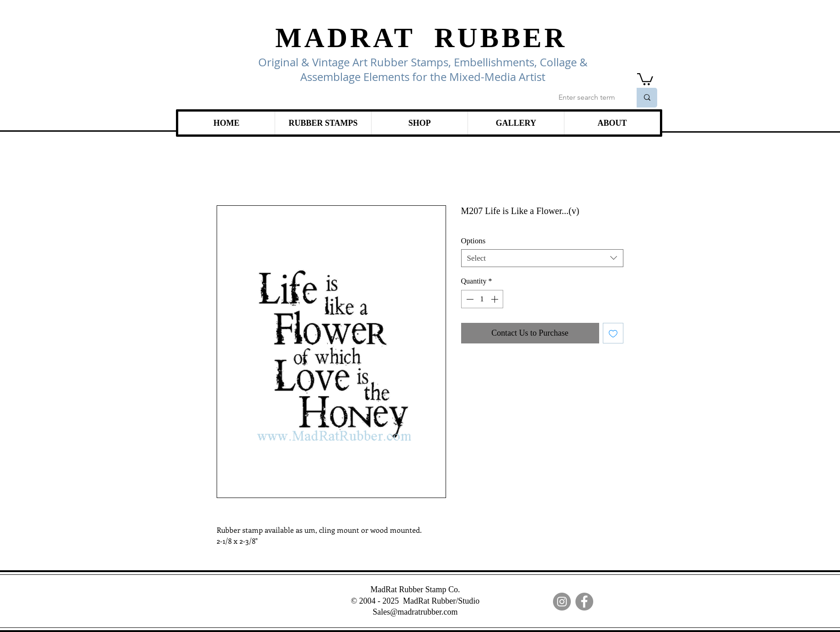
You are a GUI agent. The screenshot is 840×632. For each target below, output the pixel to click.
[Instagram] (562, 602)
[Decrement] (469, 299)
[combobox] (542, 258)
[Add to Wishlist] (613, 333)
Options (473, 241)
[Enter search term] (588, 98)
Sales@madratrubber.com (415, 612)
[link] (645, 78)
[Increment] (495, 299)
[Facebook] (584, 602)
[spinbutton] (482, 299)
